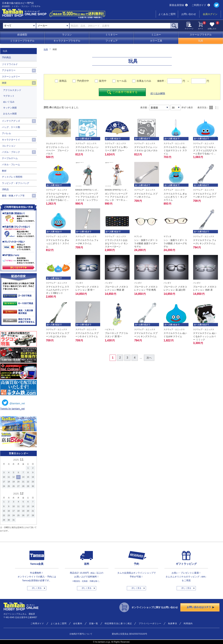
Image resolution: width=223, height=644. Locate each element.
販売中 (103, 81)
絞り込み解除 (158, 93)
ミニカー (156, 35)
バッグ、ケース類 (11, 127)
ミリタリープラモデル (22, 41)
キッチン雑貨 (10, 108)
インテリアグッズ (11, 121)
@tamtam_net (13, 403)
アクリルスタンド (12, 90)
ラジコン (67, 35)
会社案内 (78, 623)
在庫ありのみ (144, 81)
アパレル (6, 133)
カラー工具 (156, 41)
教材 (4, 171)
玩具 (201, 41)
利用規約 (188, 623)
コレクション (9, 146)
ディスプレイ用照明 (12, 177)
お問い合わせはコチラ (201, 607)
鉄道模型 (22, 35)
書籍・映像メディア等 (13, 196)
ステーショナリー (11, 77)
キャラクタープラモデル (67, 41)
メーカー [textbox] (43, 26)
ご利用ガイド (201, 5)
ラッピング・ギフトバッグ (16, 183)
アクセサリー (9, 70)
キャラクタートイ (11, 140)
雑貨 (4, 83)
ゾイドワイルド (10, 64)
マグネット (9, 96)
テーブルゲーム (10, 158)
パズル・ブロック (11, 152)
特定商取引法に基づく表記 (118, 623)
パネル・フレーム (11, 165)
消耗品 (5, 189)
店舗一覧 (94, 623)
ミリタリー (111, 35)
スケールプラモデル (201, 35)
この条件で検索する (122, 92)
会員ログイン (210, 14)
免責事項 (172, 623)
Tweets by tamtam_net (12, 409)
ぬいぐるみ (9, 102)
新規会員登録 (178, 5)
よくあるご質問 (167, 14)
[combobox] (53, 26)
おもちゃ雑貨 (10, 114)
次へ (149, 358)
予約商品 (6, 57)
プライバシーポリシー (150, 623)
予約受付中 (83, 81)
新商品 (63, 81)
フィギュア (111, 41)
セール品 (122, 81)
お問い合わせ (189, 14)
